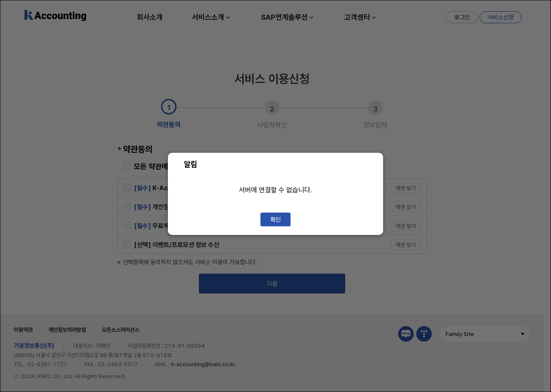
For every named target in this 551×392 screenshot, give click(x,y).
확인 (275, 219)
